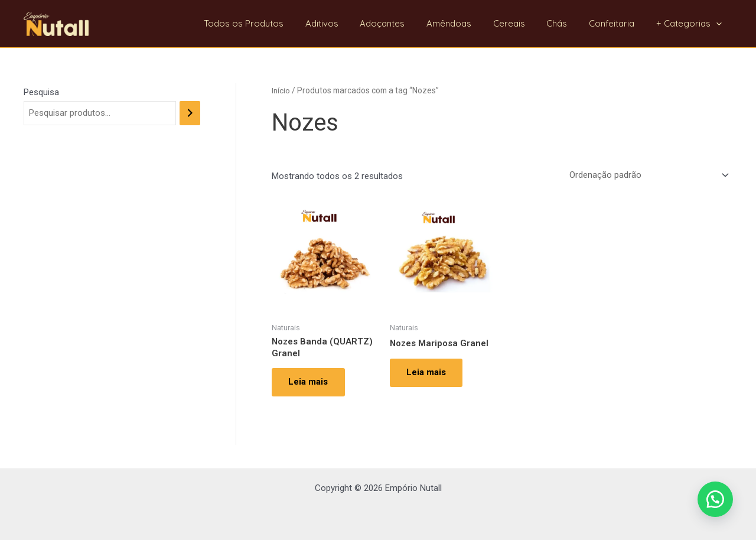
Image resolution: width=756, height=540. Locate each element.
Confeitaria (617, 23)
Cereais (523, 23)
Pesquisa (41, 92)
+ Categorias (691, 24)
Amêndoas (467, 23)
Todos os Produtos (273, 23)
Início (281, 90)
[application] (718, 24)
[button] (715, 499)
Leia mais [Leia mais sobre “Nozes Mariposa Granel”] (427, 373)
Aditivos (347, 23)
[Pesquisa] (190, 113)
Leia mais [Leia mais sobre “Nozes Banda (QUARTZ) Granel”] (309, 383)
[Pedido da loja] (647, 175)
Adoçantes (404, 23)
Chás (567, 23)
